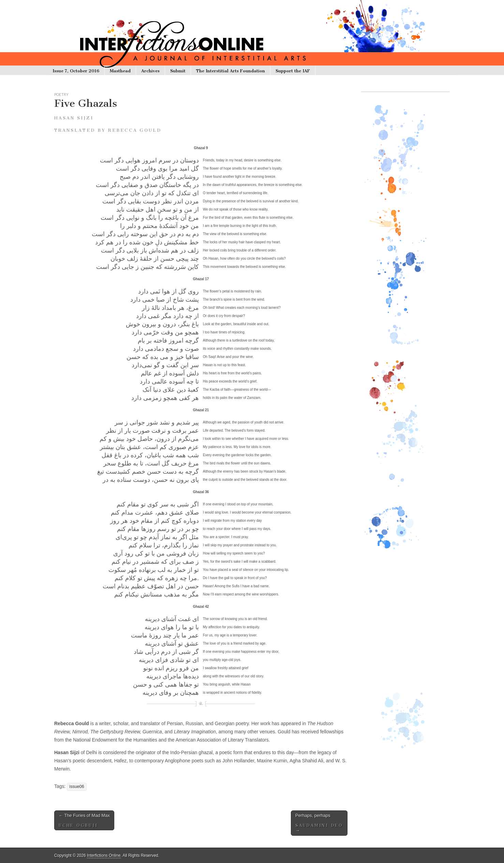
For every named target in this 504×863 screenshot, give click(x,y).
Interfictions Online (104, 855)
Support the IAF (293, 71)
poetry (61, 94)
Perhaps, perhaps (319, 823)
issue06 (77, 787)
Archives (150, 71)
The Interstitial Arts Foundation (231, 71)
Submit (178, 71)
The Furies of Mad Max (84, 820)
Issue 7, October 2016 (76, 71)
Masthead (120, 71)
